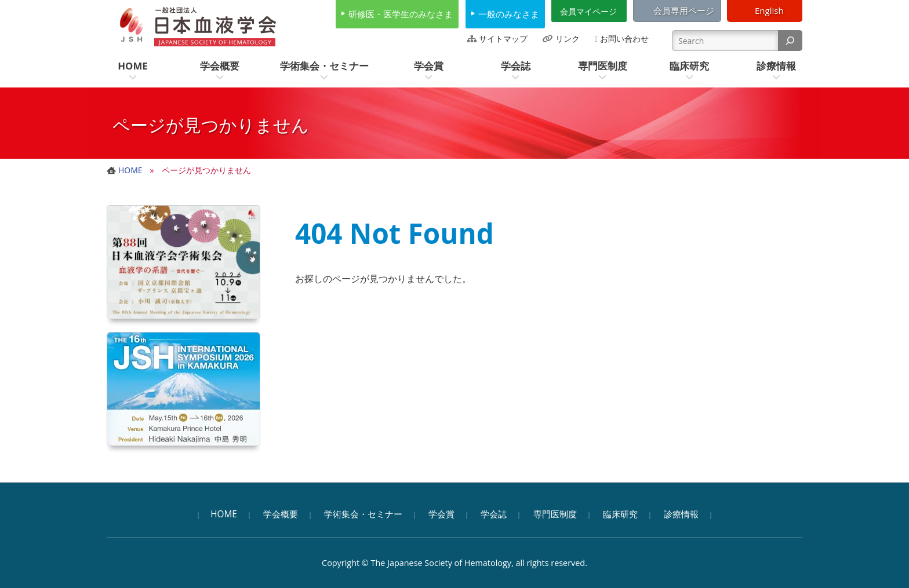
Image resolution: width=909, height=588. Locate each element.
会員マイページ (588, 11)
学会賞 (441, 514)
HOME (224, 514)
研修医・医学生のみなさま (401, 14)
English (769, 10)
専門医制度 (555, 514)
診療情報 (681, 514)
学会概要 (281, 514)
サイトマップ (503, 39)
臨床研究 (620, 514)
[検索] (790, 41)
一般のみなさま (509, 14)
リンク (568, 39)
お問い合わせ (624, 39)
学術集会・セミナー (363, 514)
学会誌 (494, 514)
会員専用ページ (684, 10)
